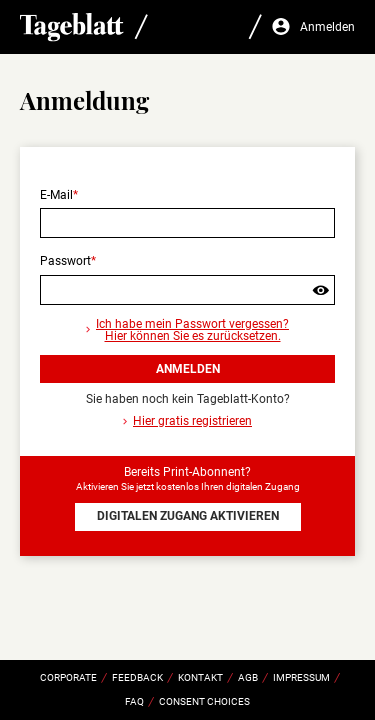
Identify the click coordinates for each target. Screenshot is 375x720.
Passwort (65, 261)
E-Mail (56, 195)
